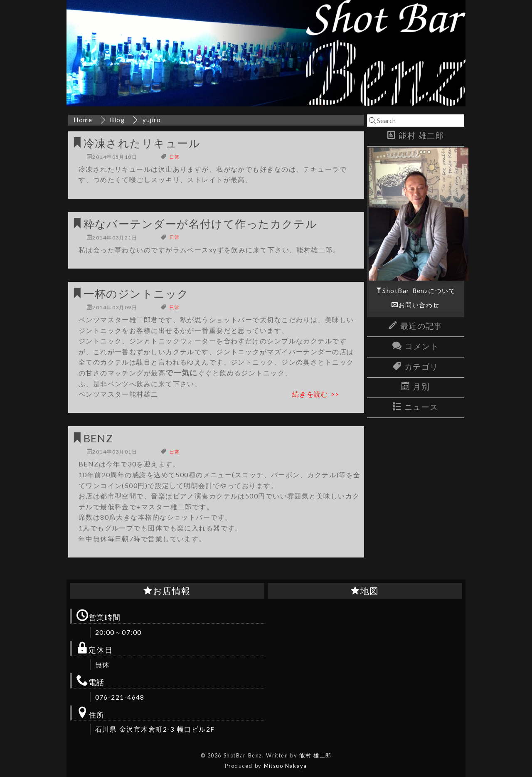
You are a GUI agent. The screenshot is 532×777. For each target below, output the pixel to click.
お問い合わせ (419, 305)
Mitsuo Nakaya (286, 766)
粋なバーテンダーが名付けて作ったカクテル (201, 224)
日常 (175, 157)
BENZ (99, 438)
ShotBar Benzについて (419, 291)
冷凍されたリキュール (142, 143)
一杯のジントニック (136, 294)
